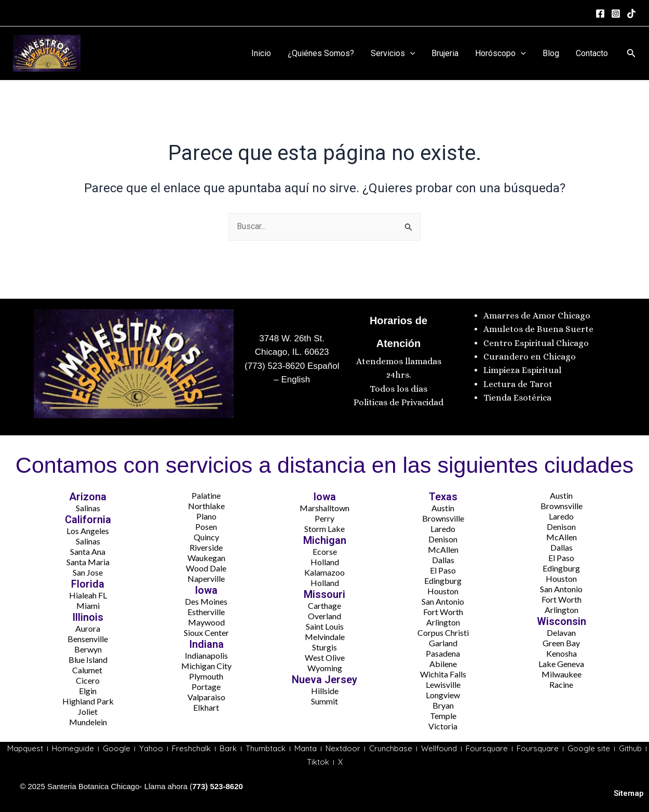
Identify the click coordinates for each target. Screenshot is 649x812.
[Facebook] (600, 14)
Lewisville (443, 684)
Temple (443, 716)
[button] (631, 53)
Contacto (592, 53)
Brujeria (445, 53)
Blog (551, 53)
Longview (443, 695)
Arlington (443, 622)
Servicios (393, 54)
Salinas (88, 508)
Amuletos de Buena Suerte (538, 329)
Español (322, 366)
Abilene (443, 664)
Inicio (261, 53)
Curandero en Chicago (530, 357)
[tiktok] (631, 14)
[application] (410, 54)
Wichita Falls (443, 674)
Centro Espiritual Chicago (536, 343)
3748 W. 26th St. (292, 338)
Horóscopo (501, 54)
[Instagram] (616, 14)
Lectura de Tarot (518, 384)
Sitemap (629, 793)
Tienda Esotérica (518, 398)
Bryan (443, 705)
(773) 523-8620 (275, 366)
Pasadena (443, 653)
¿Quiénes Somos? (321, 53)
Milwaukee (562, 674)
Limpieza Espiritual (522, 370)
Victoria (443, 726)
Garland (443, 643)
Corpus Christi (443, 633)
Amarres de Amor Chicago (537, 316)
